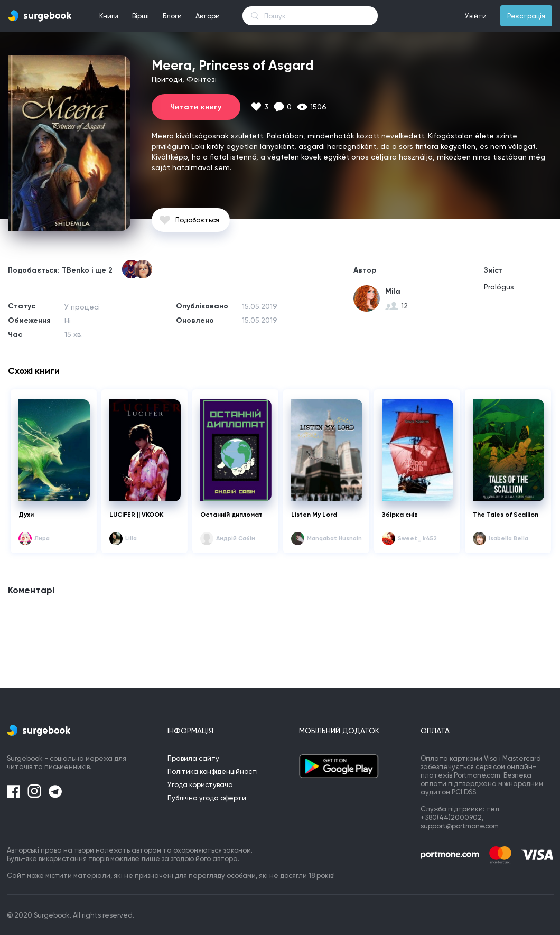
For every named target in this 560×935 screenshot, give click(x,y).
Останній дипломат (231, 515)
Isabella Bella (508, 539)
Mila (393, 291)
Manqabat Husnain (334, 539)
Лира (42, 539)
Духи (26, 515)
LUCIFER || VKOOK (136, 515)
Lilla (131, 539)
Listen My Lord (314, 515)
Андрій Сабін (236, 539)
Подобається (197, 220)
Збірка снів (400, 515)
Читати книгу (196, 107)
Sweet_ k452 (417, 539)
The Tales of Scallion (506, 515)
